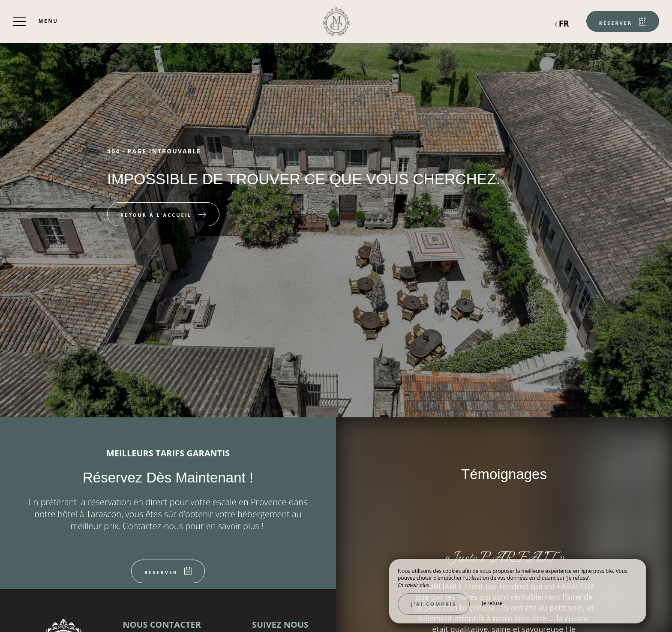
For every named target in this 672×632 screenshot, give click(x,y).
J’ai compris (434, 604)
